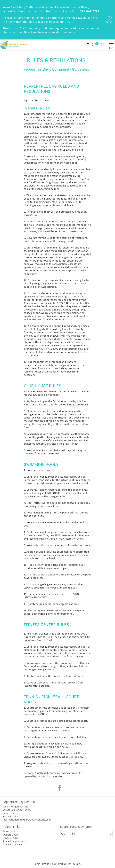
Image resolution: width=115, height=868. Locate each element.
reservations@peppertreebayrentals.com (27, 820)
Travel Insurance (12, 845)
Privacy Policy (10, 838)
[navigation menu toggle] (111, 45)
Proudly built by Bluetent (57, 864)
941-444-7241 (10, 816)
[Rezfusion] (70, 855)
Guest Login (9, 831)
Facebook (59, 788)
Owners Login (11, 835)
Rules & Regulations (14, 841)
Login (37, 864)
